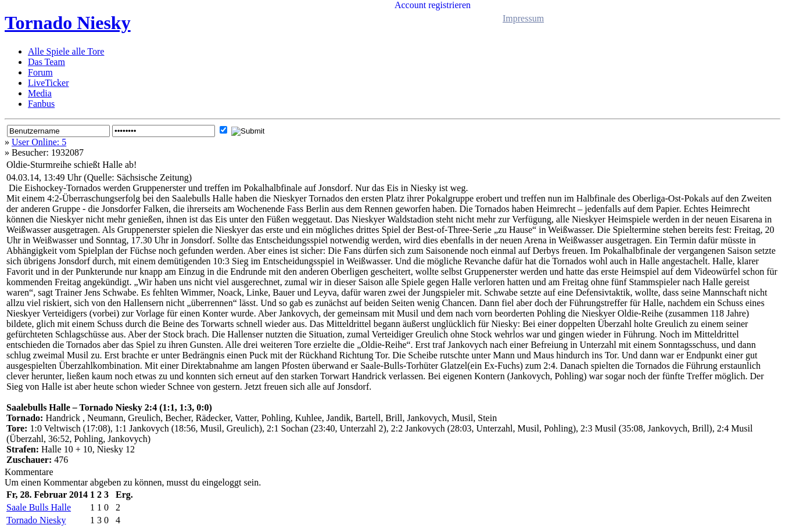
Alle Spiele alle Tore (66, 51)
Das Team (46, 62)
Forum (40, 72)
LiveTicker (49, 83)
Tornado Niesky (68, 23)
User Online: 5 (39, 142)
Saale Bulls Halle (39, 507)
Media (40, 93)
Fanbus (41, 104)
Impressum (523, 18)
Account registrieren (433, 5)
